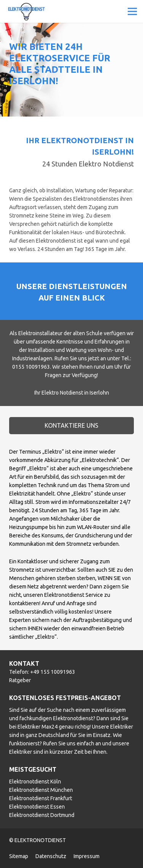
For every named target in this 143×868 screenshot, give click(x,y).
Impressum (87, 856)
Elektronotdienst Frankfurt (41, 798)
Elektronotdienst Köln (35, 782)
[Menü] (132, 11)
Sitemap (19, 856)
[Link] (26, 11)
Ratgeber (20, 680)
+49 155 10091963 (53, 672)
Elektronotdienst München (41, 790)
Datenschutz (51, 856)
